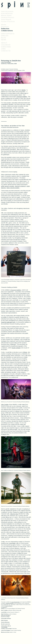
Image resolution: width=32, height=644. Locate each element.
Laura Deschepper (15, 602)
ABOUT (4, 43)
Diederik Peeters (8, 17)
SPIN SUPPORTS (8, 34)
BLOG (3, 38)
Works (4, 25)
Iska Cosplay (5, 404)
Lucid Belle (12, 543)
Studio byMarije (16, 348)
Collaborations (7, 31)
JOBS (3, 49)
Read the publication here (8, 322)
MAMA (24, 90)
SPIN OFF (5, 36)
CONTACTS (6, 51)
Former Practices (8, 21)
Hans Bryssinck (7, 12)
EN (29, 3)
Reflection (5, 29)
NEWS (4, 40)
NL (29, 5)
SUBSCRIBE (6, 47)
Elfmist (25, 352)
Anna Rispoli (6, 19)
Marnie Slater (6, 15)
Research (5, 27)
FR (29, 7)
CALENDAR (6, 45)
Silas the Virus (14, 514)
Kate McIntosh (7, 13)
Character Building (22, 97)
